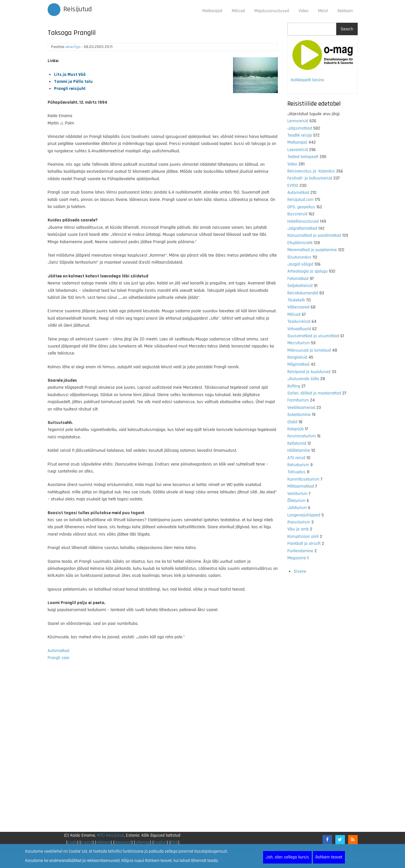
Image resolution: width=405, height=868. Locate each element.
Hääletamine (299, 450)
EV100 (293, 186)
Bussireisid (297, 214)
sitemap (143, 842)
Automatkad (58, 651)
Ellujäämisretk (300, 243)
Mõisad (238, 11)
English (160, 842)
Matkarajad (212, 11)
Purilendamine (300, 551)
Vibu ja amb (298, 529)
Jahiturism (297, 508)
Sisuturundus (299, 257)
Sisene (300, 571)
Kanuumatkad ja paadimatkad (314, 235)
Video (304, 11)
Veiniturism (297, 494)
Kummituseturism (303, 479)
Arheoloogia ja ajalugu (308, 271)
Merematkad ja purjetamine (312, 250)
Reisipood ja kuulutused (309, 372)
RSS (174, 842)
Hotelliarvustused (303, 221)
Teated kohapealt (303, 157)
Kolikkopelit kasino (308, 80)
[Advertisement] (163, 750)
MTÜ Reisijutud (110, 835)
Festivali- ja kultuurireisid (310, 178)
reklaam (103, 842)
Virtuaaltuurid (299, 329)
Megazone (297, 558)
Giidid (292, 422)
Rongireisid (297, 357)
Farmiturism (298, 400)
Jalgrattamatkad (302, 228)
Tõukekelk (296, 300)
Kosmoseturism (302, 436)
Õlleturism (296, 501)
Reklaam (345, 11)
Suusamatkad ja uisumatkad (313, 336)
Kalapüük (296, 429)
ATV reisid (296, 458)
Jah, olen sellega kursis (287, 857)
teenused (123, 842)
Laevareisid (298, 150)
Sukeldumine (299, 415)
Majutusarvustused (272, 11)
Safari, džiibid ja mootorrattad (314, 393)
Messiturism (299, 343)
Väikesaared (298, 307)
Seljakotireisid (300, 286)
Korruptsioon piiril (303, 537)
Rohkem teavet (329, 857)
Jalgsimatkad (300, 128)
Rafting (294, 386)
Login (72, 842)
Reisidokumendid (303, 293)
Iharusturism (299, 522)
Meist (323, 11)
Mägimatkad (298, 364)
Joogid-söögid (300, 264)
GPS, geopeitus (301, 207)
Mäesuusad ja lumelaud (309, 350)
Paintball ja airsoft (304, 544)
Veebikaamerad (301, 408)
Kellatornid (297, 443)
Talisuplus (296, 472)
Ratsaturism (298, 465)
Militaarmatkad (301, 486)
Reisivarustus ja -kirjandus (311, 171)
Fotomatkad (298, 279)
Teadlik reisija (300, 135)
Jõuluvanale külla (303, 379)
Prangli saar (58, 658)
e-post (87, 842)
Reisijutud (78, 9)
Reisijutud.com (300, 200)
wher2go (73, 47)
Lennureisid (298, 121)
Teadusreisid (299, 322)
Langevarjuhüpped (304, 515)
